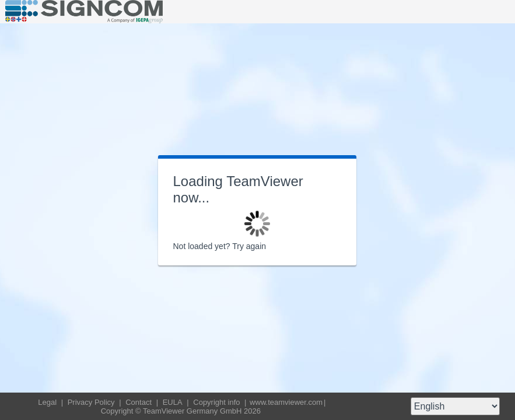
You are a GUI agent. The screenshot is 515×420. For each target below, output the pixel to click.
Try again (249, 246)
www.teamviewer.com (286, 402)
